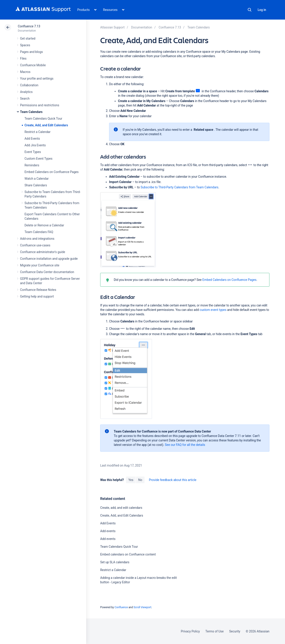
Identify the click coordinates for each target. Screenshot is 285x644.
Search (250, 10)
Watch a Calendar (37, 179)
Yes (131, 480)
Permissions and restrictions (40, 105)
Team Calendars (31, 112)
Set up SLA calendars (115, 562)
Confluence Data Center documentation (47, 272)
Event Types (33, 152)
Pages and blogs (31, 52)
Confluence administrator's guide (43, 252)
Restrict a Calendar (38, 132)
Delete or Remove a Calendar (44, 225)
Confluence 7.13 (29, 26)
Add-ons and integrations (37, 239)
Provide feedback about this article (173, 480)
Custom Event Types (38, 159)
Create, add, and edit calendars (121, 508)
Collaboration (29, 85)
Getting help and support (37, 296)
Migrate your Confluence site (40, 265)
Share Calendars (36, 185)
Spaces (25, 45)
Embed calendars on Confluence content (128, 554)
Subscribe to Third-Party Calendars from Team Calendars (179, 187)
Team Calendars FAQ (39, 232)
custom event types (213, 310)
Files (23, 58)
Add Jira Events (35, 145)
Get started (28, 38)
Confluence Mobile (33, 65)
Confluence (121, 607)
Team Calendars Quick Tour (43, 119)
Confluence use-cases (35, 245)
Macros (25, 72)
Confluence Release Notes (38, 290)
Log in (262, 10)
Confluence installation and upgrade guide (49, 259)
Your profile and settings (37, 78)
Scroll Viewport (142, 607)
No (140, 480)
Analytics (26, 92)
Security (235, 631)
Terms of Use (214, 631)
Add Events (32, 139)
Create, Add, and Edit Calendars (46, 125)
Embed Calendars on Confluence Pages (52, 172)
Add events (108, 531)
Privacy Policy (190, 631)
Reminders (32, 165)
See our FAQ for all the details (185, 445)
